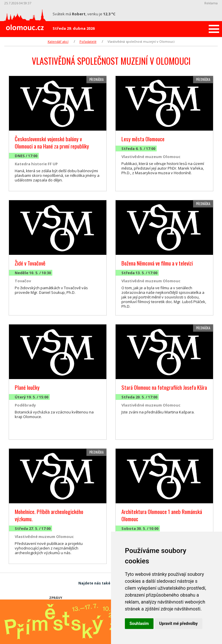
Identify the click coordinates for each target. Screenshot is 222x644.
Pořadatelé (88, 41)
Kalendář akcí (58, 41)
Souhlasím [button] (139, 623)
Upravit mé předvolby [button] (178, 623)
